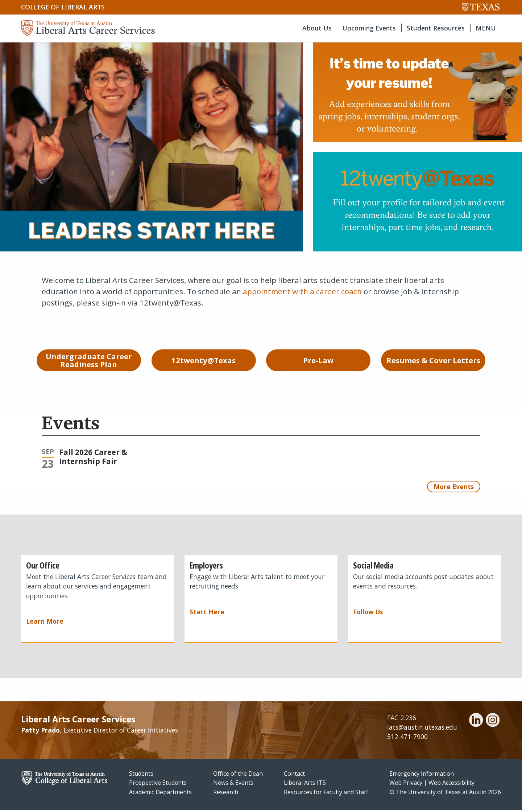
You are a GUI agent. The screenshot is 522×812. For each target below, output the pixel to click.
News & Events (233, 785)
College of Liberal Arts (63, 7)
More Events (454, 488)
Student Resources (436, 28)
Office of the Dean (238, 775)
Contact (294, 775)
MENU (486, 28)
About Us (317, 28)
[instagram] (493, 723)
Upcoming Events (369, 28)
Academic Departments (160, 794)
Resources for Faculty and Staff (326, 794)
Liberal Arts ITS (305, 785)
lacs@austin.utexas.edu (422, 729)
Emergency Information (422, 775)
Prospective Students (158, 785)
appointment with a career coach (302, 291)
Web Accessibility (451, 785)
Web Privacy (406, 785)
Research (226, 794)
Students (141, 775)
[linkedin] (476, 723)
